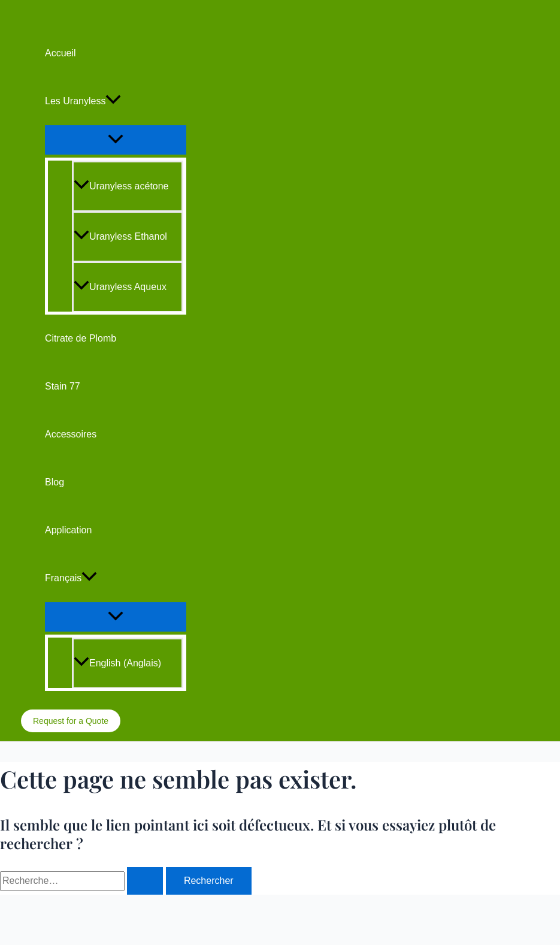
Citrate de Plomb (81, 338)
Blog (55, 482)
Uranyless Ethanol (120, 236)
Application (68, 530)
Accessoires (71, 434)
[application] (113, 101)
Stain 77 (63, 386)
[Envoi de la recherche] (145, 881)
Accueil (60, 53)
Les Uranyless (83, 101)
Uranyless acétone (121, 186)
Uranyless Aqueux (120, 287)
